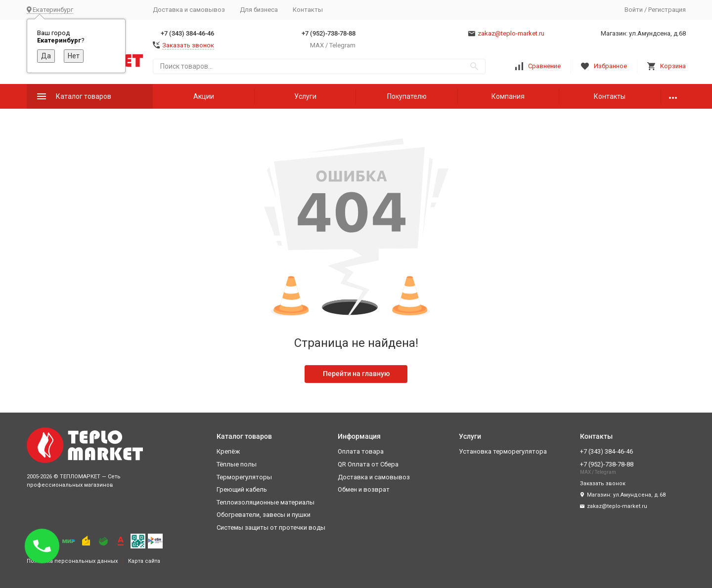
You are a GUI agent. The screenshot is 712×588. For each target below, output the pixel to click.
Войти (634, 10)
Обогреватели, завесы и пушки (264, 515)
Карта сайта (144, 561)
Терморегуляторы (244, 477)
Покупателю (407, 96)
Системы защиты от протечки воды (271, 527)
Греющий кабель (242, 489)
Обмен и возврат (364, 489)
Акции (204, 96)
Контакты (308, 10)
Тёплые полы (237, 464)
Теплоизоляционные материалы (266, 502)
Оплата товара (361, 451)
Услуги (305, 96)
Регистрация (667, 10)
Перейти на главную (356, 374)
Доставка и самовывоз (189, 10)
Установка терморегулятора (503, 451)
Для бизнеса (259, 10)
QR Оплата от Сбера (368, 464)
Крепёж (228, 451)
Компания (508, 96)
